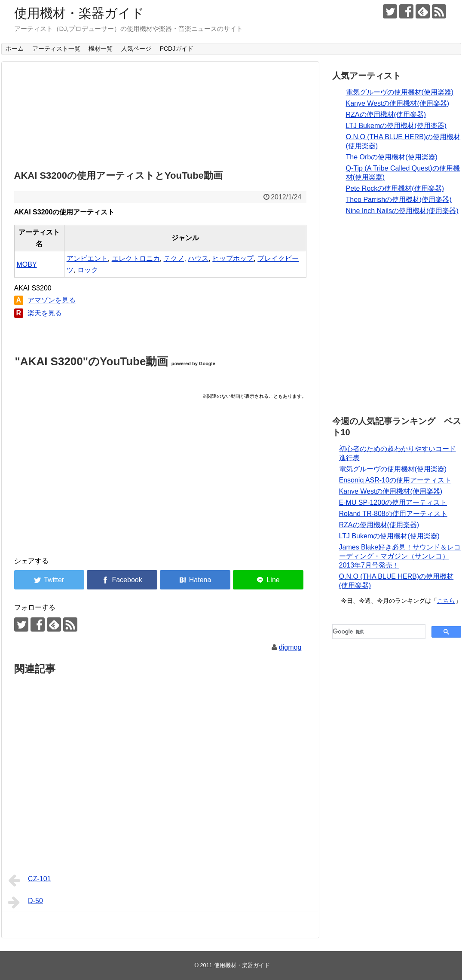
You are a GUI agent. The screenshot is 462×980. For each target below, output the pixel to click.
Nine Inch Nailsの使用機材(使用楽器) (402, 211)
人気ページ (136, 49)
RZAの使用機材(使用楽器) (386, 114)
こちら (446, 601)
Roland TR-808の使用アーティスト (393, 514)
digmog (290, 647)
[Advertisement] (160, 113)
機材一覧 (101, 49)
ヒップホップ (233, 258)
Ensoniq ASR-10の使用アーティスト (395, 480)
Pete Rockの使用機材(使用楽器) (395, 188)
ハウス (198, 258)
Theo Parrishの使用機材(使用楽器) (399, 200)
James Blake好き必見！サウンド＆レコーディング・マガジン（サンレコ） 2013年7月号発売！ (400, 556)
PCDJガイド (177, 49)
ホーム (15, 49)
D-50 (26, 902)
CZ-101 (30, 880)
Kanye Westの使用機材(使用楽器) (398, 103)
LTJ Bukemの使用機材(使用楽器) (396, 126)
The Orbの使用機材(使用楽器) (392, 157)
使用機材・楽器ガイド (79, 13)
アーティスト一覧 (56, 49)
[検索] (378, 632)
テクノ (174, 258)
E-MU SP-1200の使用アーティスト (393, 502)
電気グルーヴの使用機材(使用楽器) (400, 92)
